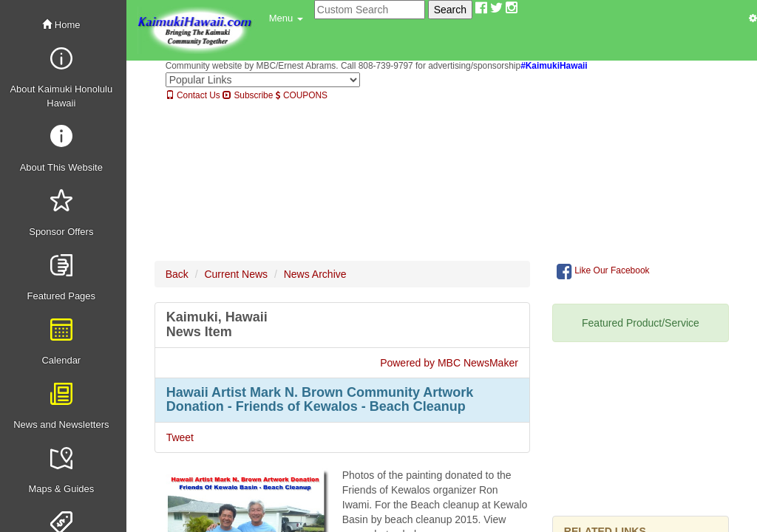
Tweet (180, 437)
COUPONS (302, 95)
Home (61, 25)
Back (177, 274)
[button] (286, 18)
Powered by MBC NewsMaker (449, 363)
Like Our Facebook (603, 271)
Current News (236, 274)
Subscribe (248, 95)
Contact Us (193, 95)
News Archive (315, 274)
